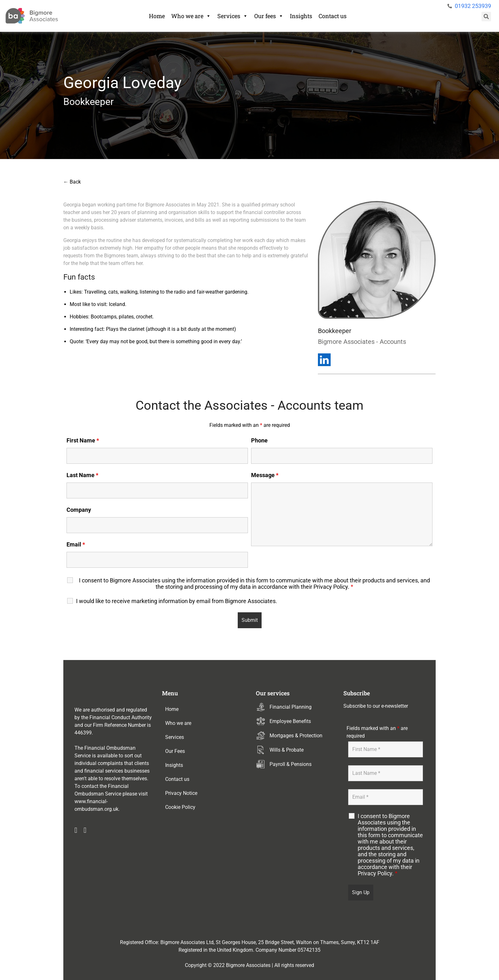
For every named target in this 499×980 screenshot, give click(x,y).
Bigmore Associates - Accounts (362, 342)
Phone (259, 441)
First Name (83, 441)
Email (76, 545)
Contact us (333, 16)
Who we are (191, 16)
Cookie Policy (180, 807)
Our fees (269, 16)
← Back (72, 182)
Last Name (82, 475)
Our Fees (175, 751)
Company (79, 510)
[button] (486, 17)
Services (233, 16)
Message (265, 475)
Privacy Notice (181, 793)
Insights (301, 16)
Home (157, 16)
